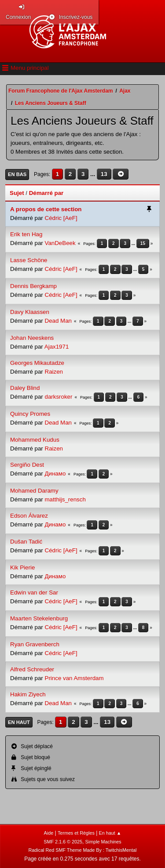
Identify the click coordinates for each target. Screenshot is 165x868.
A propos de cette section (46, 209)
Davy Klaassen (30, 312)
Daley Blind (25, 388)
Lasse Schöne (29, 260)
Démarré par (46, 193)
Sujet (17, 193)
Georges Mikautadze (37, 363)
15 (143, 243)
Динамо (55, 474)
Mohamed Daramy (34, 491)
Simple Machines (103, 842)
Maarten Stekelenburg (39, 618)
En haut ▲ (110, 833)
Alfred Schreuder (32, 669)
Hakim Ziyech (28, 694)
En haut (19, 722)
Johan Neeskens (32, 338)
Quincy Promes (30, 414)
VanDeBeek (60, 243)
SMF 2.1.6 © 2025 (63, 842)
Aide (49, 833)
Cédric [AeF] (61, 218)
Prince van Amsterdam (74, 678)
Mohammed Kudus (35, 440)
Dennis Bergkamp (33, 286)
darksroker (59, 397)
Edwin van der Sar (34, 592)
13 (104, 174)
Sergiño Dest (27, 465)
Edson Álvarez (29, 516)
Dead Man (59, 321)
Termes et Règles (76, 833)
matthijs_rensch (65, 499)
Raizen (54, 372)
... (93, 174)
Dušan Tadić (26, 542)
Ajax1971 (57, 347)
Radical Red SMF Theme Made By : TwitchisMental (83, 850)
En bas (17, 174)
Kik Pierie (22, 567)
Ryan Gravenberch (35, 644)
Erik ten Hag (26, 234)
